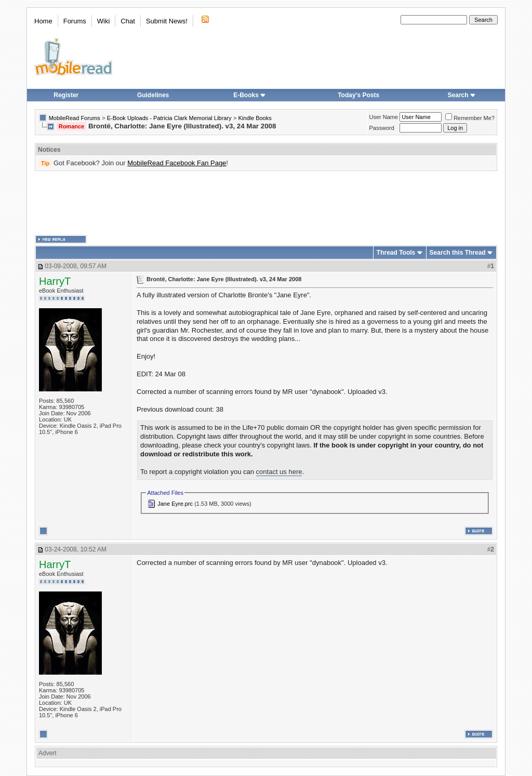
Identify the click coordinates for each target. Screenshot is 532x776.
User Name (384, 117)
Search (462, 95)
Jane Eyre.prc (175, 504)
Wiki (104, 21)
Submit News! (167, 21)
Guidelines (153, 95)
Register (66, 95)
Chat (128, 21)
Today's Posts (358, 95)
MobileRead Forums (75, 118)
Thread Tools (396, 253)
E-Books (250, 95)
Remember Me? (470, 118)
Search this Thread (458, 253)
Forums (75, 21)
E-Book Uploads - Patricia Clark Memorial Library (169, 118)
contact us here (279, 472)
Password (382, 128)
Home (43, 21)
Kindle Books (255, 118)
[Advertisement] (266, 203)
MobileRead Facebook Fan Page (177, 163)
